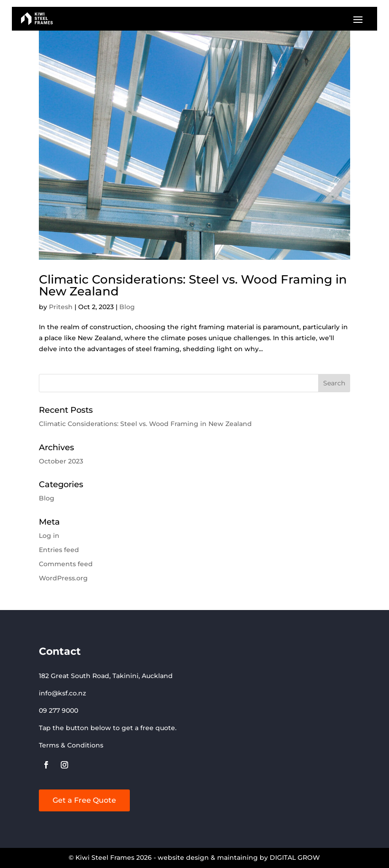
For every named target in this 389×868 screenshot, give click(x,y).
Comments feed (66, 564)
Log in (49, 536)
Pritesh (61, 307)
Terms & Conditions (71, 745)
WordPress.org (63, 578)
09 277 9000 (59, 710)
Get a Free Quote (84, 800)
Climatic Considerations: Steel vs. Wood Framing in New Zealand (193, 285)
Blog (127, 307)
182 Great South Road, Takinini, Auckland (106, 676)
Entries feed (59, 550)
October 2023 (61, 461)
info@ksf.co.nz (62, 693)
